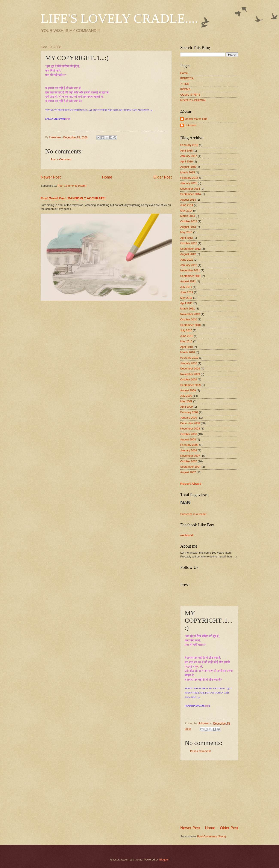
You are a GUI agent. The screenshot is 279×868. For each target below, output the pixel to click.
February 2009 (189, 412)
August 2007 (188, 472)
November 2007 (190, 456)
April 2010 (187, 347)
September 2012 (190, 249)
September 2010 (190, 325)
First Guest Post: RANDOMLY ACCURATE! (73, 198)
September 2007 (190, 467)
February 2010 (189, 358)
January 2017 (189, 156)
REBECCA (187, 78)
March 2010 (188, 352)
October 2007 (189, 461)
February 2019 (189, 145)
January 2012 (189, 265)
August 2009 (188, 390)
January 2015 (189, 183)
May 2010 (186, 341)
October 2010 (189, 319)
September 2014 (190, 194)
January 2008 (189, 450)
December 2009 (190, 369)
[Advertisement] (212, 793)
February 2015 (189, 178)
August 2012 (188, 254)
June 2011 (187, 292)
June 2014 (187, 205)
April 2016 (187, 161)
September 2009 (190, 385)
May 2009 (186, 401)
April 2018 (187, 151)
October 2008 (189, 434)
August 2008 (188, 439)
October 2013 (189, 221)
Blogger (164, 860)
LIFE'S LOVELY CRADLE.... (119, 18)
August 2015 (188, 167)
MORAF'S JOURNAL (193, 100)
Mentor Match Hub (196, 119)
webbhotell (187, 535)
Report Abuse (191, 484)
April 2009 (187, 407)
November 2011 (190, 270)
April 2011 (187, 303)
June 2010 (187, 336)
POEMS (185, 89)
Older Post (163, 177)
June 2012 (187, 260)
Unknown (190, 125)
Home (107, 177)
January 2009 (189, 418)
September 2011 (190, 276)
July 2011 (186, 287)
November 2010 (190, 314)
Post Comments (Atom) (72, 186)
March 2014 (188, 216)
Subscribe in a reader (193, 514)
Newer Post (51, 177)
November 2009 (190, 374)
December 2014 (190, 189)
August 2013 (188, 227)
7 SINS (185, 84)
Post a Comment (61, 159)
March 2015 (188, 172)
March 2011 (188, 309)
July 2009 (186, 396)
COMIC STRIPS (190, 95)
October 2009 (189, 379)
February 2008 (189, 445)
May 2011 (186, 298)
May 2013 (186, 232)
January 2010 (189, 363)
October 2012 (189, 243)
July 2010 (186, 330)
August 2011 (188, 281)
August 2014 (188, 200)
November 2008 (190, 429)
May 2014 (186, 211)
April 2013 (187, 238)
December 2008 (190, 423)
